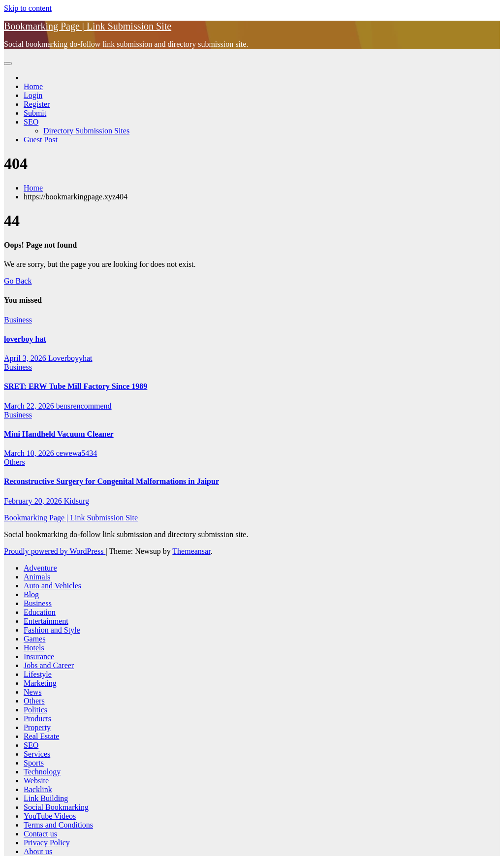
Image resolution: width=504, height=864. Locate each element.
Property (37, 727)
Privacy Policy (47, 843)
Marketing (40, 683)
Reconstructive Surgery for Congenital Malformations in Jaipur (111, 481)
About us (38, 851)
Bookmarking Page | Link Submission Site (88, 26)
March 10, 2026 (30, 453)
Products (37, 719)
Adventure (40, 568)
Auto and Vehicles (52, 586)
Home (33, 86)
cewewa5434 (77, 453)
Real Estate (41, 736)
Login (33, 95)
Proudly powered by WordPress (55, 551)
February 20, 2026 (34, 501)
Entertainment (46, 621)
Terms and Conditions (58, 825)
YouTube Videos (50, 816)
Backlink (38, 789)
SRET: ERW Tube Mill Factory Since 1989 (76, 386)
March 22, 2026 (30, 406)
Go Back (18, 281)
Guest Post (41, 140)
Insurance (39, 656)
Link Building (46, 798)
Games (34, 639)
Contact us (40, 834)
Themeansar (191, 551)
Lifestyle (38, 674)
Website (36, 781)
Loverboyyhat (70, 358)
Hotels (34, 648)
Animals (37, 577)
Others (15, 462)
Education (40, 612)
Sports (34, 763)
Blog (31, 594)
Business (18, 320)
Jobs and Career (49, 665)
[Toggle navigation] (8, 64)
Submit (35, 113)
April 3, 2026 (26, 358)
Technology (42, 772)
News (32, 692)
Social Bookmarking (56, 807)
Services (37, 754)
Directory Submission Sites (86, 131)
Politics (35, 710)
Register (37, 104)
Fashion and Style (52, 630)
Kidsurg (77, 501)
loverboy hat (25, 339)
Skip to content (28, 8)
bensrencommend (84, 406)
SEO (31, 122)
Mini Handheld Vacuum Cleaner (59, 434)
